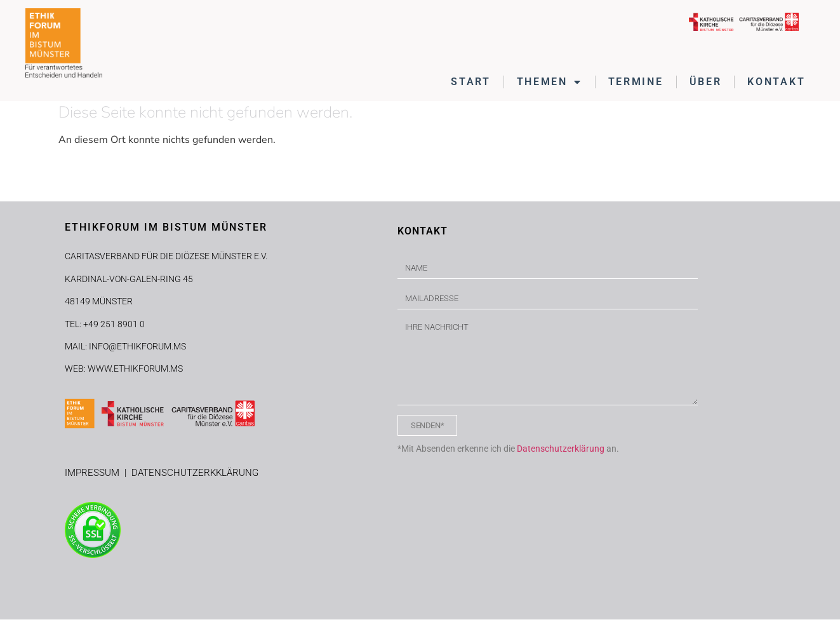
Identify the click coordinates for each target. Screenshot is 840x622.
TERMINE (636, 82)
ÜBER (706, 82)
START (471, 82)
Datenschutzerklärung (561, 452)
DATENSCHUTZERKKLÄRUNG (195, 476)
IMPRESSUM (95, 476)
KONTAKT (776, 82)
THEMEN (550, 82)
